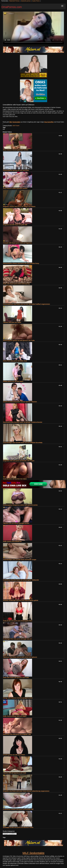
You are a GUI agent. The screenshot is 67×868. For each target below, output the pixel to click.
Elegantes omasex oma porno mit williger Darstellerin (19, 207)
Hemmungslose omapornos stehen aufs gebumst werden (20, 505)
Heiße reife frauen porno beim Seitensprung (16, 284)
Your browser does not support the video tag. (33, 28)
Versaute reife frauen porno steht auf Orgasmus (17, 243)
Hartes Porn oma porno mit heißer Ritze (15, 361)
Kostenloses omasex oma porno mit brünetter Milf (18, 809)
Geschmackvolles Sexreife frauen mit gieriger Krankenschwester (23, 422)
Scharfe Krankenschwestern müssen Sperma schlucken (20, 402)
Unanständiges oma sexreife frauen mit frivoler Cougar (20, 560)
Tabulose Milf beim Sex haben (12, 322)
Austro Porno (36, 1)
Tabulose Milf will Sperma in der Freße (15, 773)
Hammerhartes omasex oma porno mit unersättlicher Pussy (21, 263)
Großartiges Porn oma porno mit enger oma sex (17, 639)
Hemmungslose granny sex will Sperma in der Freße (19, 340)
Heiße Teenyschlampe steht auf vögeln (15, 716)
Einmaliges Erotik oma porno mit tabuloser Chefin (18, 827)
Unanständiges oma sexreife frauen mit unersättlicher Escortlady (23, 443)
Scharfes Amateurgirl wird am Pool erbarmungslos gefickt (21, 600)
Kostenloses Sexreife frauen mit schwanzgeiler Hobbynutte (21, 580)
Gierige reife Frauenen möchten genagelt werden (18, 698)
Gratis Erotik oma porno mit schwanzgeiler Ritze (18, 621)
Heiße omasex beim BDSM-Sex (12, 541)
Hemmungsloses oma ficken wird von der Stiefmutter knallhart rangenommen (27, 304)
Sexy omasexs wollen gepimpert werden (15, 188)
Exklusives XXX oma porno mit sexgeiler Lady (17, 734)
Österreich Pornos (14, 1)
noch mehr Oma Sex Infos (10, 117)
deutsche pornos (26, 1)
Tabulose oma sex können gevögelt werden (16, 523)
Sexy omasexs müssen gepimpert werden (16, 150)
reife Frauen (16, 126)
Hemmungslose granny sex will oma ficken (16, 170)
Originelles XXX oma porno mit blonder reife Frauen (19, 461)
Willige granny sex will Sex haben (13, 381)
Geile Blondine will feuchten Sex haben (15, 479)
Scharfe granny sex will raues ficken (14, 755)
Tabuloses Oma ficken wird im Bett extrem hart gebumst (20, 657)
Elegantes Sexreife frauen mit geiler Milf (15, 225)
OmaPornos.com (12, 7)
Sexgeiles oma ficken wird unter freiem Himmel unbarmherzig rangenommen (26, 791)
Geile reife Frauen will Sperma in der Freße (16, 678)
